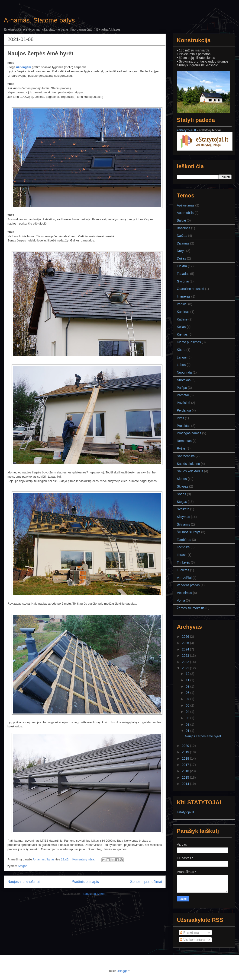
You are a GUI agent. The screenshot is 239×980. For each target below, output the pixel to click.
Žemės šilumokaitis (191, 608)
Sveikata (183, 509)
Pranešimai (190, 932)
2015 (186, 777)
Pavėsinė (184, 403)
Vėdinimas (184, 593)
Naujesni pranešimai (24, 882)
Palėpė (182, 388)
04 (188, 712)
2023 (186, 656)
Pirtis (180, 418)
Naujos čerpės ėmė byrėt (40, 53)
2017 (186, 765)
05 (188, 705)
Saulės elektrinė (188, 464)
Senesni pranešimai (146, 882)
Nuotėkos (184, 380)
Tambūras (184, 540)
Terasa (182, 555)
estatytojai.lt (185, 812)
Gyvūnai (183, 281)
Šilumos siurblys (189, 532)
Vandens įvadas (188, 585)
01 (188, 731)
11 (188, 680)
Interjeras (184, 296)
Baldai (181, 220)
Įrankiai (182, 304)
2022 (186, 662)
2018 (186, 758)
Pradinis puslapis (85, 882)
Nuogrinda (184, 372)
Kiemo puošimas (189, 342)
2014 (186, 784)
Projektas (184, 426)
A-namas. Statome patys (39, 20)
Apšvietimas (186, 205)
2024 (186, 649)
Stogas (23, 866)
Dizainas (183, 243)
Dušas (181, 258)
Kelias (181, 327)
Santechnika (186, 456)
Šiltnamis (183, 524)
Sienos (182, 479)
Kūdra (181, 350)
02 (188, 724)
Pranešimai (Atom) (94, 894)
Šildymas (183, 517)
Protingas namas (189, 433)
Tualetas (183, 570)
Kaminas (183, 312)
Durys (181, 251)
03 (188, 718)
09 (188, 686)
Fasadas (183, 274)
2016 (186, 771)
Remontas (184, 441)
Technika (183, 547)
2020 (186, 746)
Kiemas (182, 334)
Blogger (123, 971)
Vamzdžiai (184, 578)
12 (188, 674)
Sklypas (182, 486)
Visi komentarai (192, 940)
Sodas (181, 494)
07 (188, 699)
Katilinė (182, 319)
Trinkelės (183, 562)
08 (188, 693)
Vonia (181, 600)
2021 (186, 668)
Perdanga (184, 410)
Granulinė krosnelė (191, 289)
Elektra (182, 266)
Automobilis (185, 213)
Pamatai (183, 395)
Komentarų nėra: (84, 859)
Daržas (182, 236)
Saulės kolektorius (190, 471)
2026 (186, 637)
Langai (182, 357)
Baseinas (184, 228)
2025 (186, 643)
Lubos (181, 365)
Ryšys (181, 448)
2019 (186, 752)
